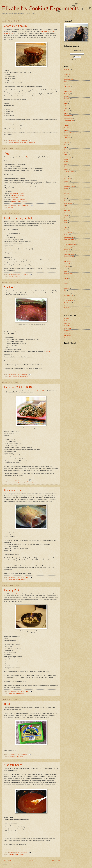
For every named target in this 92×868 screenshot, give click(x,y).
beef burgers (67, 86)
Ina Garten (67, 193)
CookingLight (16, 482)
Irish (65, 198)
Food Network (68, 328)
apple (66, 77)
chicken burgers (68, 116)
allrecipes (18, 594)
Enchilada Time (13, 490)
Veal (65, 305)
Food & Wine (68, 326)
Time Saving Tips (19, 757)
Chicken (16, 277)
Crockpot (67, 142)
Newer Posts (6, 860)
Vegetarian (26, 377)
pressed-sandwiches (69, 237)
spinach (66, 279)
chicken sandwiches (69, 120)
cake (65, 106)
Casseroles (10, 277)
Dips (65, 152)
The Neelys (67, 293)
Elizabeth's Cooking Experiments (40, 8)
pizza (66, 228)
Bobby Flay (67, 94)
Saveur (66, 338)
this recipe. (48, 351)
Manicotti (10, 287)
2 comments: (24, 141)
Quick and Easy (29, 482)
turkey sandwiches (69, 300)
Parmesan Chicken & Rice (19, 387)
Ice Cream (67, 191)
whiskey (66, 310)
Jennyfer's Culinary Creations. (19, 201)
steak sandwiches (68, 281)
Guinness (67, 181)
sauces (66, 269)
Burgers (66, 103)
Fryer (66, 167)
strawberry (67, 288)
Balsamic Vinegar (69, 79)
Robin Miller (67, 264)
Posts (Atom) (12, 864)
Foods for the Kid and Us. (18, 199)
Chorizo (66, 130)
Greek (66, 174)
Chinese (66, 125)
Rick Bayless (67, 262)
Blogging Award (68, 91)
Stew (65, 283)
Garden (66, 169)
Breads (66, 96)
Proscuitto (67, 242)
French (66, 159)
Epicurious (67, 323)
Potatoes (66, 235)
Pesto (66, 223)
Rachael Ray (67, 249)
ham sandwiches (68, 184)
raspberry (67, 252)
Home (31, 860)
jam (65, 206)
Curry (66, 147)
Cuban (66, 145)
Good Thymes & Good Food (30, 157)
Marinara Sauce (13, 765)
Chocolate (10, 142)
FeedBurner (81, 60)
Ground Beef (67, 179)
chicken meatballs (69, 118)
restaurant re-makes (69, 254)
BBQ (65, 82)
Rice (34, 482)
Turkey (66, 298)
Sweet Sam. (15, 198)
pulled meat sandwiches (70, 245)
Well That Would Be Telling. (17, 194)
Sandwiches (67, 266)
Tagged (8, 153)
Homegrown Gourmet (70, 186)
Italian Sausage (68, 203)
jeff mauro (67, 208)
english (66, 155)
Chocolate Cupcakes (16, 26)
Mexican (15, 580)
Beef (65, 84)
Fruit (65, 164)
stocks (66, 286)
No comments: (25, 205)
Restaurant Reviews (69, 257)
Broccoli (66, 101)
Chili (65, 123)
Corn (65, 140)
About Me (10, 207)
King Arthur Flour (69, 331)
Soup (65, 276)
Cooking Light (41, 391)
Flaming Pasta (12, 590)
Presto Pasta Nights (69, 240)
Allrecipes (67, 318)
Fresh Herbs (11, 757)
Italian (18, 377)
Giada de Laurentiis (23, 142)
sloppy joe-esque (68, 274)
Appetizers (67, 74)
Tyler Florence (68, 303)
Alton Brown (67, 72)
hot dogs (66, 189)
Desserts (16, 142)
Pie (65, 225)
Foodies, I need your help (19, 218)
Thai (65, 291)
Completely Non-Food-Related (72, 133)
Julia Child (67, 211)
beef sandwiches (68, 89)
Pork (65, 230)
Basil (7, 704)
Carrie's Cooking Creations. (17, 196)
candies (66, 108)
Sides (66, 271)
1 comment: (24, 755)
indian (66, 196)
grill (65, 176)
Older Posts (56, 860)
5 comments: (25, 275)
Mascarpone (32, 142)
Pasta (20, 277)
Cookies (66, 135)
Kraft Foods (67, 333)
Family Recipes (12, 377)
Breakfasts (67, 99)
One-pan (22, 482)
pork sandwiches (68, 232)
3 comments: (24, 480)
